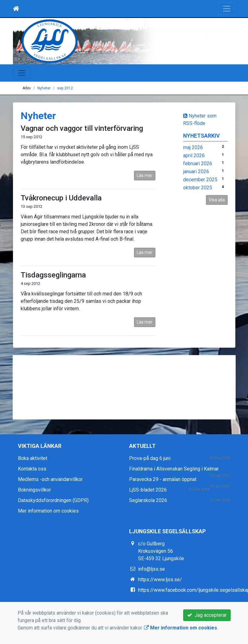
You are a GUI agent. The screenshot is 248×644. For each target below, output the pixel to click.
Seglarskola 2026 (148, 500)
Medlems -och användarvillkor (50, 479)
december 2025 (200, 180)
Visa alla (217, 200)
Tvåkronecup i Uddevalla (61, 198)
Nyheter (44, 88)
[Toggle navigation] (227, 9)
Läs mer (145, 175)
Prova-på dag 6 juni (150, 458)
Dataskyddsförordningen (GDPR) (53, 500)
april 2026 (194, 155)
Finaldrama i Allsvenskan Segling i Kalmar (174, 469)
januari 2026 (196, 172)
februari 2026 (198, 163)
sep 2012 (65, 88)
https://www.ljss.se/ (160, 580)
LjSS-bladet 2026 (148, 490)
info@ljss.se (151, 569)
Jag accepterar (207, 615)
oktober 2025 (198, 188)
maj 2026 (193, 147)
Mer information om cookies (48, 511)
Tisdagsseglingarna (53, 275)
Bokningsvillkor (34, 490)
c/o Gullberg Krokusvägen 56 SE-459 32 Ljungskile (161, 551)
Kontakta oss (32, 469)
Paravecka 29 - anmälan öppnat (163, 479)
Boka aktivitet (33, 458)
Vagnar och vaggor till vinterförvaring (82, 128)
